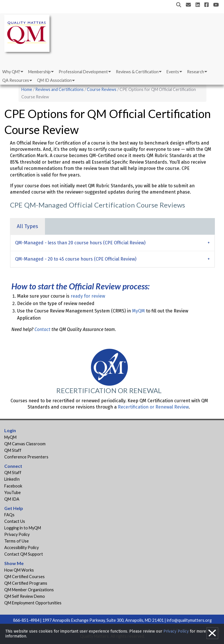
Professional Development (83, 72)
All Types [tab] (27, 226)
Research (196, 72)
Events (173, 72)
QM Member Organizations (29, 590)
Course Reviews (102, 89)
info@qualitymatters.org (189, 620)
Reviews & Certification (137, 72)
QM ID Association (54, 80)
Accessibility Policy (21, 547)
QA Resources (16, 80)
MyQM (138, 311)
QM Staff (13, 450)
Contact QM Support (24, 554)
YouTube (13, 492)
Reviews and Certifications (59, 89)
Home (27, 89)
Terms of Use (17, 541)
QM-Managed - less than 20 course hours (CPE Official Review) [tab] (80, 243)
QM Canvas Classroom (25, 444)
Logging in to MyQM (23, 528)
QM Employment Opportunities (33, 603)
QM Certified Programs (26, 583)
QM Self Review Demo (25, 596)
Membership (39, 72)
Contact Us (15, 521)
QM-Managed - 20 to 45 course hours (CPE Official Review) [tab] (76, 259)
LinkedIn (12, 479)
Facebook (13, 486)
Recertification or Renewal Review (153, 407)
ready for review (88, 296)
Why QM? (11, 72)
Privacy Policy (17, 534)
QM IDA (12, 499)
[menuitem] (12, 72)
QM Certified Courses (24, 577)
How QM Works (19, 570)
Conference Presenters (26, 457)
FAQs (9, 515)
